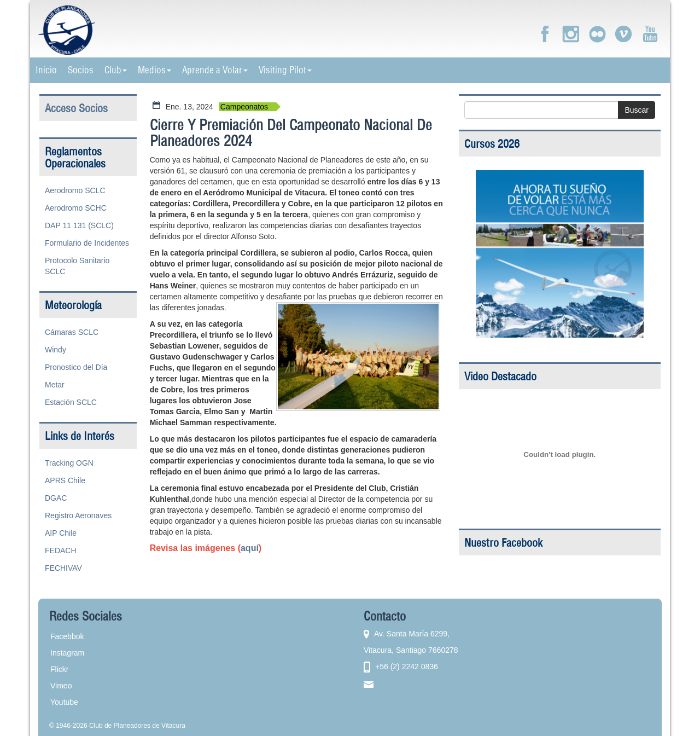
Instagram (67, 653)
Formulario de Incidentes (87, 243)
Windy (56, 350)
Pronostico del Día (76, 367)
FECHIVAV (63, 568)
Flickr (59, 669)
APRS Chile (65, 480)
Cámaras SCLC (72, 332)
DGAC (56, 498)
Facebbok (67, 636)
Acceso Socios (76, 108)
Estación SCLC (71, 402)
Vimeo (61, 686)
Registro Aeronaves (78, 515)
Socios (81, 70)
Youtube (64, 702)
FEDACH (61, 550)
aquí (250, 548)
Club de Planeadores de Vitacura (137, 726)
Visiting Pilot (285, 70)
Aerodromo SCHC (76, 208)
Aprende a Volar (215, 70)
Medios (154, 70)
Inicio (46, 70)
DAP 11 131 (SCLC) (79, 225)
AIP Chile (61, 533)
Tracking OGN (69, 463)
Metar (55, 385)
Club (116, 70)
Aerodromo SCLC (75, 190)
